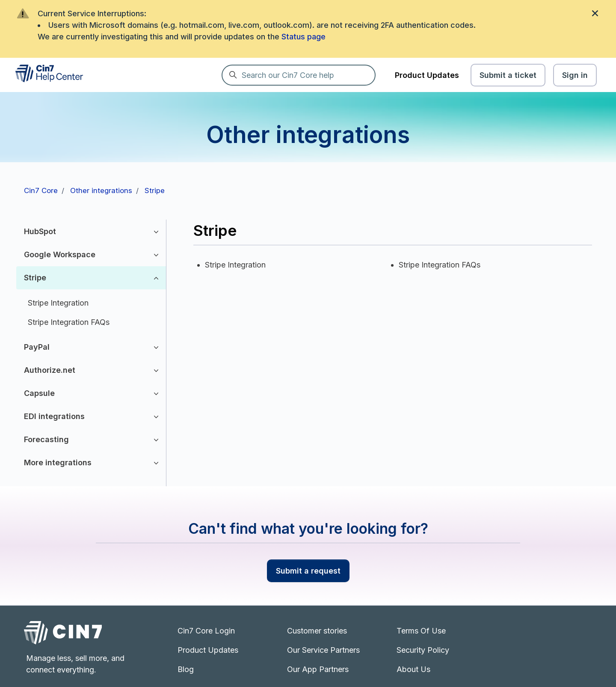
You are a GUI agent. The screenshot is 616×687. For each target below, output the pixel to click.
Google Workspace (60, 254)
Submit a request (308, 571)
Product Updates (427, 75)
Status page (304, 37)
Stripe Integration (58, 303)
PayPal (37, 347)
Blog (186, 669)
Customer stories (317, 631)
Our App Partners (318, 669)
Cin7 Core (41, 190)
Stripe (155, 190)
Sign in (575, 75)
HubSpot (40, 231)
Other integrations (101, 190)
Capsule (39, 393)
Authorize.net (50, 370)
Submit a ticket (508, 75)
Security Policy (423, 650)
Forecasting (46, 439)
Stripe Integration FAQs (69, 322)
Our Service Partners (323, 650)
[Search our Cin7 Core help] (299, 75)
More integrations (58, 462)
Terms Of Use (421, 631)
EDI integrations (54, 416)
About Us (413, 669)
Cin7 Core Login (206, 631)
